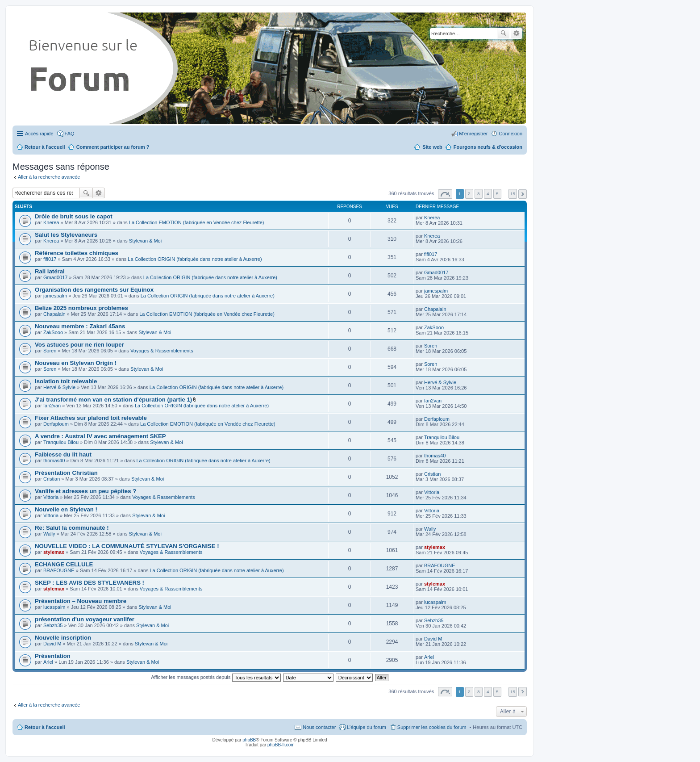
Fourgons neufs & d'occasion (488, 147)
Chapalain (54, 314)
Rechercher (504, 33)
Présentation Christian (66, 473)
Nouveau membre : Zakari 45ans (80, 326)
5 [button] (497, 194)
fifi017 (50, 259)
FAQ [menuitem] (70, 134)
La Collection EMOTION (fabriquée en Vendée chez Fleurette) (197, 222)
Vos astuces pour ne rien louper (79, 345)
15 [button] (513, 194)
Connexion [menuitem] (510, 134)
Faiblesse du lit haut (63, 454)
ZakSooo (53, 332)
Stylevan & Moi (145, 241)
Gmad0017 (55, 277)
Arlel (48, 662)
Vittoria (51, 497)
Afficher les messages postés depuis (216, 677)
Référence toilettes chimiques (77, 253)
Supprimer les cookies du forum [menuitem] (432, 727)
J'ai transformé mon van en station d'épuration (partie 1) (113, 400)
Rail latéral (50, 271)
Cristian (52, 479)
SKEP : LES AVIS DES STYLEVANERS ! (90, 583)
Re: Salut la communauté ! (72, 528)
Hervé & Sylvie (59, 387)
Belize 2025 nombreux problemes (81, 308)
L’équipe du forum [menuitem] (366, 727)
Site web (432, 147)
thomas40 (54, 461)
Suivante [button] (523, 194)
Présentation (53, 656)
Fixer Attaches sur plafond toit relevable (91, 418)
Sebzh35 (53, 625)
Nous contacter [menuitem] (319, 727)
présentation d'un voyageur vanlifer (85, 619)
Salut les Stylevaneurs (66, 235)
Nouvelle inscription (63, 638)
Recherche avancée (516, 33)
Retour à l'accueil (45, 727)
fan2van (52, 406)
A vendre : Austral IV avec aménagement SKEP (100, 436)
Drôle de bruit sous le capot (74, 216)
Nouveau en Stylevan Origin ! (76, 363)
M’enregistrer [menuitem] (473, 134)
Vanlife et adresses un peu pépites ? (85, 491)
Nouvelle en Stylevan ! (66, 509)
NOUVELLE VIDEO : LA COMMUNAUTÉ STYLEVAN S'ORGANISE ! (127, 546)
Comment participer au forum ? (113, 147)
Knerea (51, 222)
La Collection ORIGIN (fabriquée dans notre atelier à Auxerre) (195, 259)
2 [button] (469, 194)
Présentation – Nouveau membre (81, 601)
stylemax (54, 552)
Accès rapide (39, 134)
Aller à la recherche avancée (49, 177)
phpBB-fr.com (281, 745)
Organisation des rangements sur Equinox (94, 290)
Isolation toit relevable (66, 381)
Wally (49, 534)
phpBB (249, 740)
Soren (50, 351)
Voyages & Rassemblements (162, 351)
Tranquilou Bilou (61, 442)
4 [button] (488, 194)
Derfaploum (56, 424)
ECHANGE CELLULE (64, 564)
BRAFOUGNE (59, 570)
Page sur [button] (445, 194)
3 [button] (479, 194)
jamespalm (55, 296)
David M (52, 644)
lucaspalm (54, 607)
